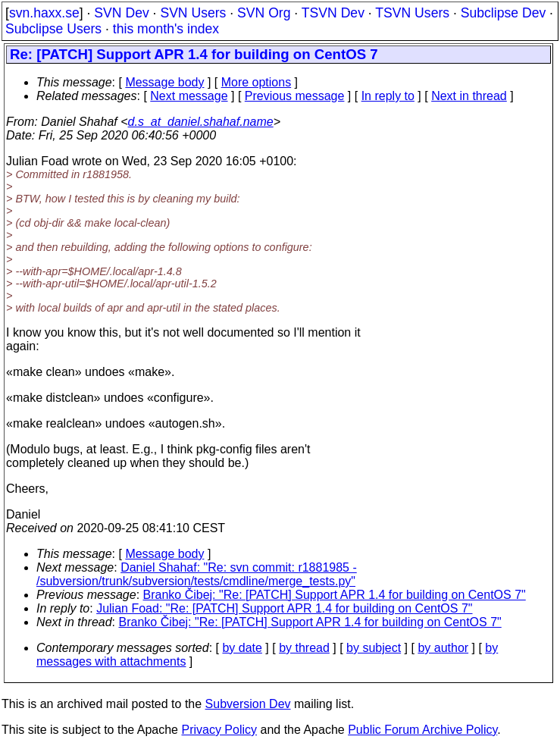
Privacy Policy (219, 730)
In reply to (388, 96)
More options (257, 82)
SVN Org (264, 13)
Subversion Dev (248, 704)
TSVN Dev (333, 13)
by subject (374, 648)
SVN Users (193, 13)
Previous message (295, 96)
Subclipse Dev (503, 13)
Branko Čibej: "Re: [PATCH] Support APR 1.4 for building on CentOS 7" (335, 595)
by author (443, 648)
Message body (164, 82)
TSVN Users (412, 13)
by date (242, 648)
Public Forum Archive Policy (422, 730)
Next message (189, 96)
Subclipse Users (53, 29)
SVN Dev (121, 13)
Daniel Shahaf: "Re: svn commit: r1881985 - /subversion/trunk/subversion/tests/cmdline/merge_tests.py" (197, 574)
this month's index (166, 29)
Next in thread (469, 96)
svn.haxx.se (44, 13)
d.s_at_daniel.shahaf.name (201, 122)
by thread (304, 648)
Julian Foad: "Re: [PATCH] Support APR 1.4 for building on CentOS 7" (284, 608)
